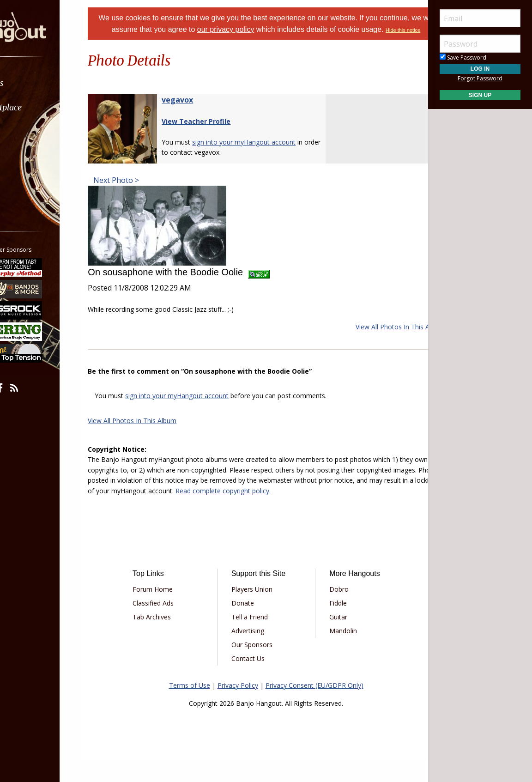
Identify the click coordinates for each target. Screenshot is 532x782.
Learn (30, 132)
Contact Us (254, 681)
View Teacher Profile (219, 133)
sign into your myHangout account (200, 407)
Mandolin (337, 653)
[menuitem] (52, 83)
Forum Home (172, 611)
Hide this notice (290, 42)
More (29, 181)
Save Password (463, 58)
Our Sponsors (258, 667)
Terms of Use (190, 707)
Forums (34, 83)
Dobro (332, 611)
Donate (249, 625)
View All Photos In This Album (377, 338)
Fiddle (332, 625)
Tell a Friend (256, 639)
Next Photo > (138, 192)
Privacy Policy (238, 707)
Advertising (254, 653)
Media (31, 156)
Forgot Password (480, 78)
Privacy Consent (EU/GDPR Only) (314, 707)
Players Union (258, 611)
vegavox (200, 111)
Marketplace (43, 107)
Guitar (332, 639)
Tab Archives (171, 639)
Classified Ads (172, 625)
